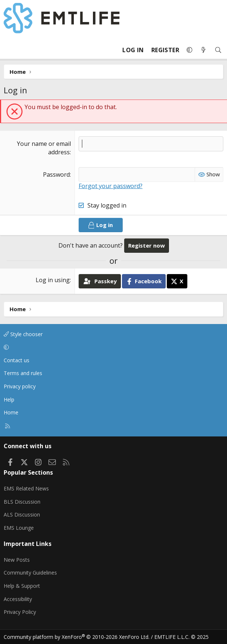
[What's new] (203, 50)
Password (56, 175)
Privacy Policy (20, 612)
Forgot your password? (111, 186)
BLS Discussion (22, 502)
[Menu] (10, 50)
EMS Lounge (19, 528)
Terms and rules (23, 373)
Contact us (17, 360)
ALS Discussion (22, 515)
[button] (190, 50)
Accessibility (18, 599)
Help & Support (22, 586)
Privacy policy (20, 386)
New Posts (17, 560)
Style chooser (23, 334)
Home (11, 412)
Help (9, 400)
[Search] (218, 50)
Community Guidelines (30, 573)
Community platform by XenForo (77, 637)
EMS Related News (26, 488)
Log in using (53, 280)
